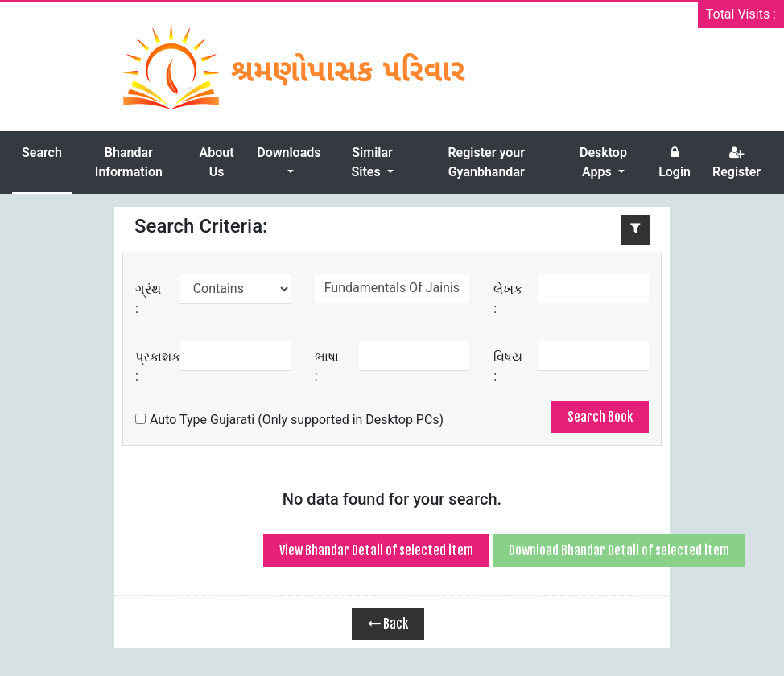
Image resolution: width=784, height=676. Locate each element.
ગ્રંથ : (148, 299)
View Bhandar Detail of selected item (376, 550)
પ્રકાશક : (158, 367)
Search (42, 153)
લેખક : (508, 299)
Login (675, 163)
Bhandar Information (129, 162)
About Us (217, 162)
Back (388, 624)
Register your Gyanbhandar (486, 162)
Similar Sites (371, 162)
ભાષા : (327, 367)
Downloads (289, 153)
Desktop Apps (603, 162)
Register (737, 163)
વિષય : (508, 367)
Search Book (600, 417)
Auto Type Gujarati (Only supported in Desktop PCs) (289, 420)
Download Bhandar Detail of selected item (619, 550)
